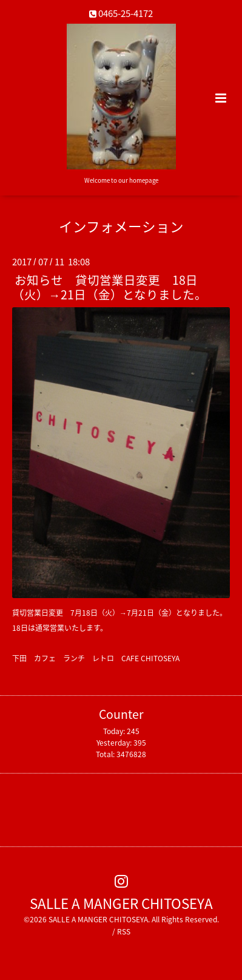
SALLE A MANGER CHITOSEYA (121, 903)
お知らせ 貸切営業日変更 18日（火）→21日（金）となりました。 (109, 287)
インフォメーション (121, 226)
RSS (124, 931)
